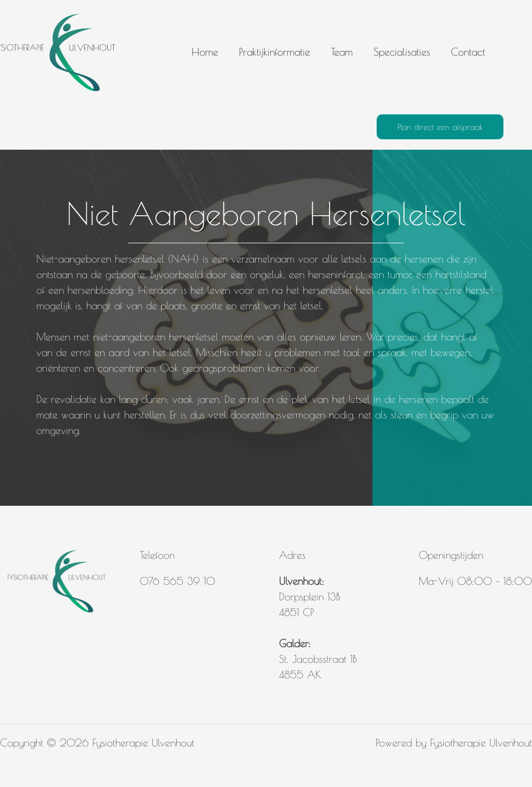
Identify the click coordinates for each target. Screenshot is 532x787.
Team (342, 52)
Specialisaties (402, 52)
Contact (468, 52)
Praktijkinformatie (275, 52)
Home (205, 52)
